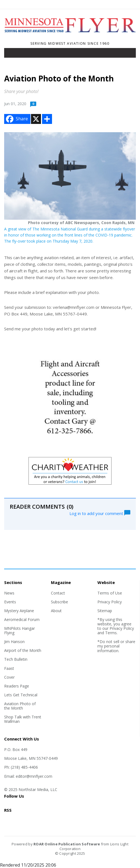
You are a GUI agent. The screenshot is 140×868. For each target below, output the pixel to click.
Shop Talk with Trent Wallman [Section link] (23, 719)
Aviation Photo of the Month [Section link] (20, 706)
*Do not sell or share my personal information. (116, 646)
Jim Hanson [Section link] (14, 642)
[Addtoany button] (47, 119)
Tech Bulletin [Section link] (16, 659)
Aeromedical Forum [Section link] (22, 619)
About (56, 611)
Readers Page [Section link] (17, 686)
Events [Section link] (10, 602)
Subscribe (59, 602)
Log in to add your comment (100, 513)
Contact (58, 593)
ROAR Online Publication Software (67, 844)
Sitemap (105, 611)
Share (16, 119)
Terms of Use (110, 593)
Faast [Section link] (9, 668)
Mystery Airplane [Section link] (19, 611)
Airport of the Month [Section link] (23, 650)
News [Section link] (9, 593)
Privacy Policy (110, 602)
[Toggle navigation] (12, 54)
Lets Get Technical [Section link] (21, 695)
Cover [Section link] (9, 677)
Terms (111, 633)
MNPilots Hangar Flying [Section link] (20, 631)
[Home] (70, 36)
